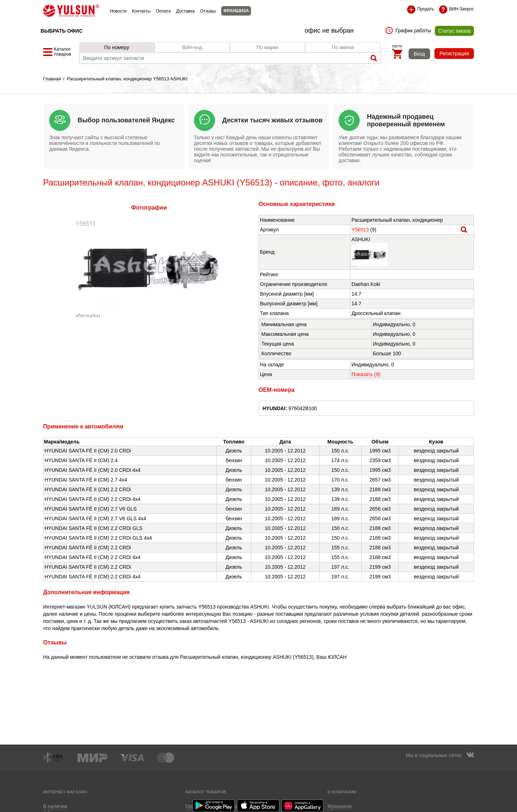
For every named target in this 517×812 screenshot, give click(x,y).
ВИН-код (192, 47)
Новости (118, 11)
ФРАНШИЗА (236, 11)
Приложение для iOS (258, 806)
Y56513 (360, 230)
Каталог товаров (206, 792)
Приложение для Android (214, 806)
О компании (342, 792)
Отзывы (208, 11)
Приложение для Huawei (303, 806)
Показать (366, 374)
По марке (267, 47)
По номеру (117, 47)
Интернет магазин (65, 792)
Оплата (163, 11)
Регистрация (454, 53)
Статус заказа (454, 31)
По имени (343, 47)
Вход (419, 54)
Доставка (186, 11)
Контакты (141, 11)
